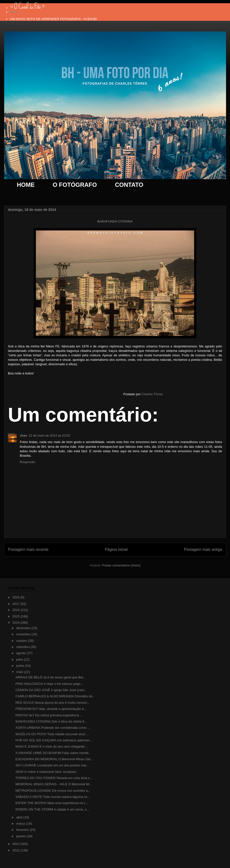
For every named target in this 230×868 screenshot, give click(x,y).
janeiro (22, 836)
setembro (23, 647)
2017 (16, 604)
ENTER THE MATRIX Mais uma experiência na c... (52, 803)
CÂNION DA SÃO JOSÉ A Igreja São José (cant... (51, 690)
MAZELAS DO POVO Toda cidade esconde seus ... (52, 734)
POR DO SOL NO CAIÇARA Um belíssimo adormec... (54, 740)
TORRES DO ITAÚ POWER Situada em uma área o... (54, 778)
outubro (22, 641)
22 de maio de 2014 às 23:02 (49, 435)
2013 (16, 844)
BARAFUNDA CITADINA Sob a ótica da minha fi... (51, 721)
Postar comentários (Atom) (121, 565)
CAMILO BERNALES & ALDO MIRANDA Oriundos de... (55, 696)
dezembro (24, 628)
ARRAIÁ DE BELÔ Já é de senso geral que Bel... (50, 677)
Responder (28, 462)
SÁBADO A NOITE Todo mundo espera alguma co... (53, 797)
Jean (23, 435)
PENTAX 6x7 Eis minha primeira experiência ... (49, 715)
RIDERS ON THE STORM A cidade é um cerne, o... (52, 809)
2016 (16, 610)
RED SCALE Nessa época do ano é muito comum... (52, 703)
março (21, 824)
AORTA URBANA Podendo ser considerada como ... (53, 728)
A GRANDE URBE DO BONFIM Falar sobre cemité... (53, 753)
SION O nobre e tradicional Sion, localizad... (47, 772)
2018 (16, 597)
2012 (16, 850)
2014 (16, 623)
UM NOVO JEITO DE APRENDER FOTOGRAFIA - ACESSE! (54, 19)
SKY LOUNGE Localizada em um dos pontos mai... (52, 765)
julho (20, 659)
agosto (22, 653)
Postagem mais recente (28, 549)
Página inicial (116, 549)
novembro (24, 634)
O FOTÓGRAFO (75, 185)
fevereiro (23, 830)
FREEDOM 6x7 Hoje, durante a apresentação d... (51, 709)
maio (20, 672)
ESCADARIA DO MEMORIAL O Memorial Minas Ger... (54, 759)
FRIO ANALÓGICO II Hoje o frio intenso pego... (49, 684)
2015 (16, 616)
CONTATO (129, 185)
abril (20, 817)
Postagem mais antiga (203, 549)
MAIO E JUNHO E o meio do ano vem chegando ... (52, 746)
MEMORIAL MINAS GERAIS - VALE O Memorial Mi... (54, 784)
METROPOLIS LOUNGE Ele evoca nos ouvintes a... (53, 791)
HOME (26, 185)
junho (21, 666)
